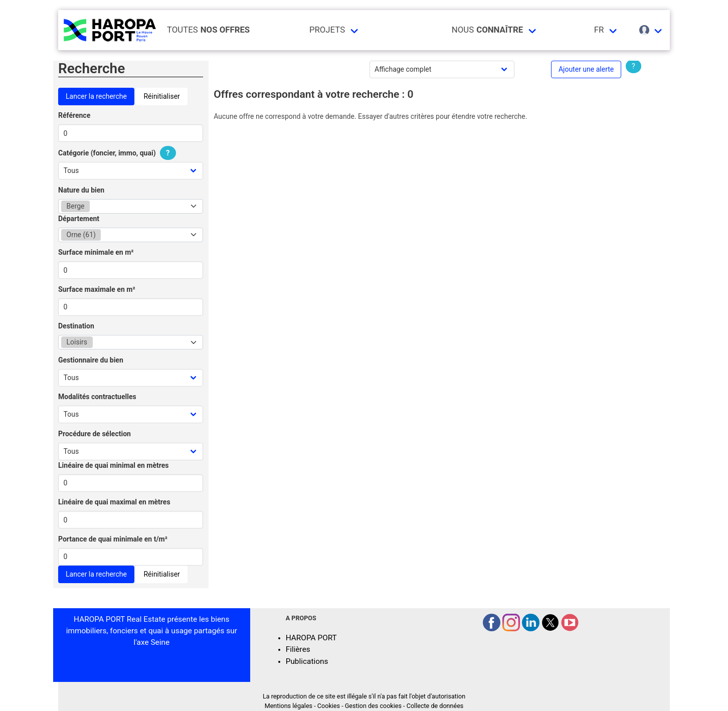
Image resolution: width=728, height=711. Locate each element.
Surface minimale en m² (96, 252)
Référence (74, 115)
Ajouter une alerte (586, 69)
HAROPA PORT (311, 638)
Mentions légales (289, 706)
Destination (76, 326)
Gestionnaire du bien (91, 360)
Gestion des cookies (373, 706)
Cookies (329, 706)
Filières (298, 649)
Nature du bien (81, 190)
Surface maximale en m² (97, 289)
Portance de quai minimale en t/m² (113, 539)
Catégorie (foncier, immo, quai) (118, 153)
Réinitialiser (161, 96)
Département (79, 219)
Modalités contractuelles (97, 397)
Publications (307, 661)
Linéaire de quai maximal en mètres (114, 502)
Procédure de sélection (95, 434)
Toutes (208, 30)
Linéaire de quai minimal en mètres (114, 465)
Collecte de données (435, 706)
